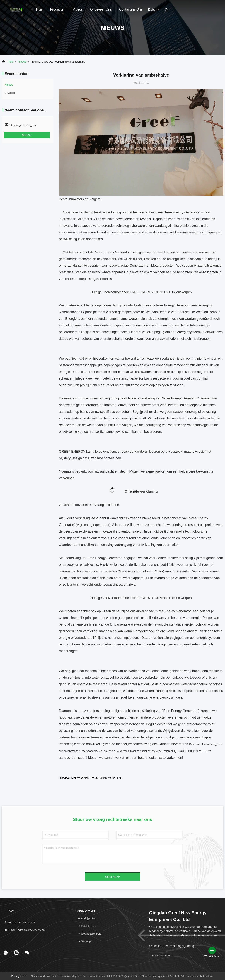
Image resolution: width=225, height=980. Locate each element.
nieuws (22, 62)
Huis (39, 9)
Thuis (10, 62)
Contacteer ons (131, 9)
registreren (212, 956)
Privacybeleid (19, 976)
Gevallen (10, 93)
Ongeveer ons (101, 9)
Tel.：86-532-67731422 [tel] (20, 922)
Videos (78, 9)
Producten (58, 9)
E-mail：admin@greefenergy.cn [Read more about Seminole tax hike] (24, 930)
